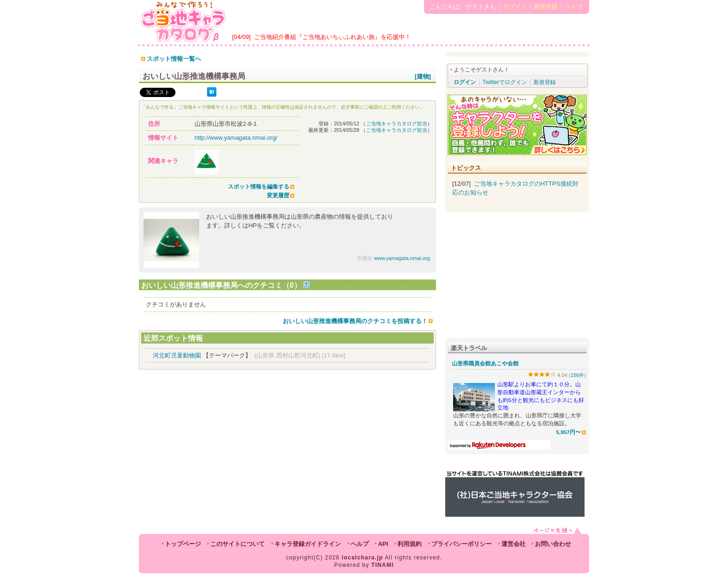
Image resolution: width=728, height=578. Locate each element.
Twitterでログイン (504, 82)
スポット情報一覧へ (174, 59)
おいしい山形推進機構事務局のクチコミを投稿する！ (355, 321)
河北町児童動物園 (177, 355)
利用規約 (409, 544)
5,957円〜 (569, 432)
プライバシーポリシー (461, 544)
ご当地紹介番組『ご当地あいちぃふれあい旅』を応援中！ (332, 37)
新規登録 (546, 7)
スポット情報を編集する (259, 187)
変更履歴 (278, 195)
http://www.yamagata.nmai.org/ (236, 138)
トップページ (183, 544)
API (383, 544)
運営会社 (513, 544)
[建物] (423, 76)
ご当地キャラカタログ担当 (396, 123)
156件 (578, 375)
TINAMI (383, 565)
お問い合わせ (553, 544)
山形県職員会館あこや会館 (485, 364)
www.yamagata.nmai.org (402, 258)
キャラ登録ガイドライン (308, 544)
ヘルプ (574, 7)
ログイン (515, 7)
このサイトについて (237, 544)
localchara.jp (362, 558)
